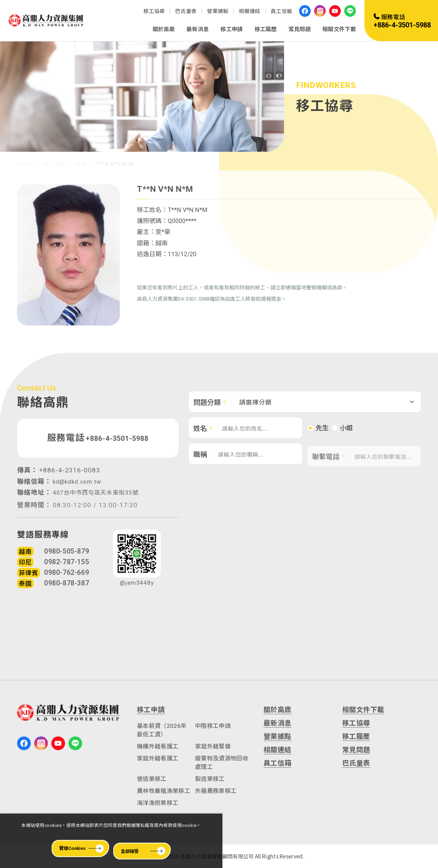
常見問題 (300, 29)
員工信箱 (281, 11)
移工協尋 (154, 11)
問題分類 (207, 408)
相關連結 (250, 11)
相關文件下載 (339, 29)
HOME (25, 161)
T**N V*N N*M (115, 161)
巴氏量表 (186, 11)
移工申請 (231, 29)
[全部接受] (142, 851)
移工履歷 (266, 29)
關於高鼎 (164, 29)
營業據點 (218, 11)
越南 (81, 161)
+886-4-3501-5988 (117, 443)
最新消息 (198, 29)
